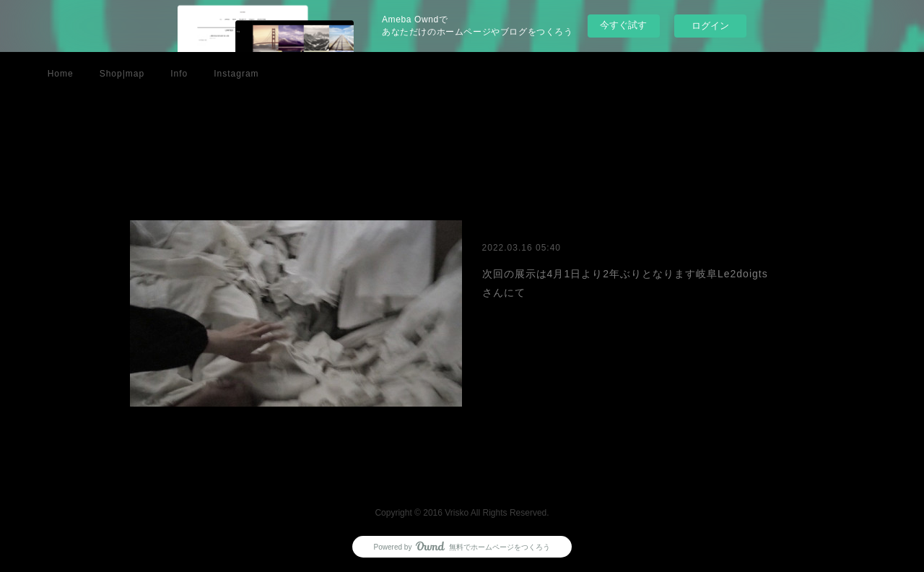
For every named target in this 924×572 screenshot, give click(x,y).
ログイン (710, 26)
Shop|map (122, 74)
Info (179, 74)
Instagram (236, 74)
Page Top (462, 473)
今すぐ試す (623, 25)
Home (61, 74)
